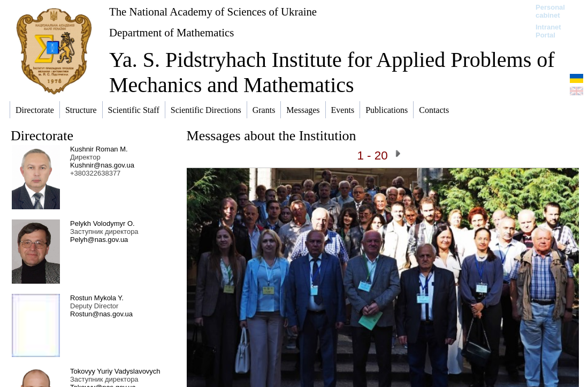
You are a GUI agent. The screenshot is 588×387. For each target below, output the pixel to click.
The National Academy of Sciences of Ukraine (213, 12)
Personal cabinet (550, 11)
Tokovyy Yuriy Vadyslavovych (115, 371)
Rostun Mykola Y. (97, 298)
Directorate (42, 136)
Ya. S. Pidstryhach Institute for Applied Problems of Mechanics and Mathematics (332, 72)
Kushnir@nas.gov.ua (102, 165)
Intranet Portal (548, 31)
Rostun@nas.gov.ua (101, 314)
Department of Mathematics (171, 32)
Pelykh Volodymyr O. (102, 223)
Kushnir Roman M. (99, 149)
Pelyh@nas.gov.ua (99, 240)
